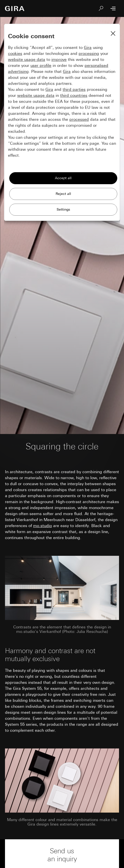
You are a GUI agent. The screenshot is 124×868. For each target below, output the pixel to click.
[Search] (101, 8)
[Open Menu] (113, 8)
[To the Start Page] (15, 8)
